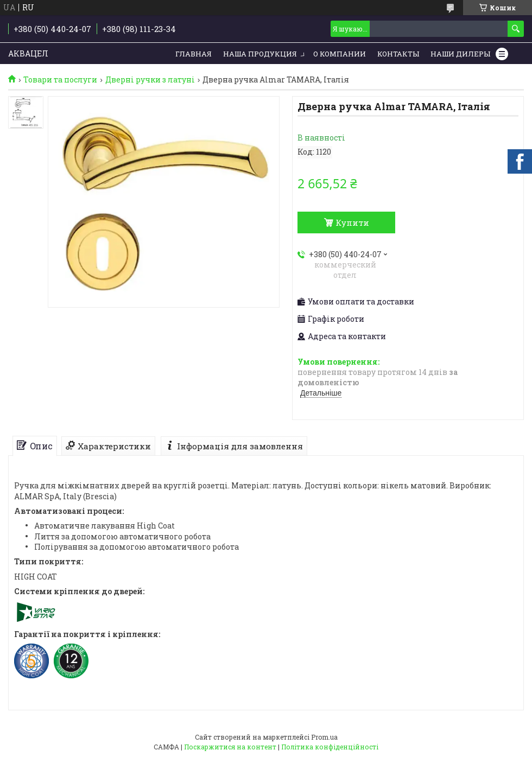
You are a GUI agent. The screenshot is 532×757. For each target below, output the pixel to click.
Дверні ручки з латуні (150, 80)
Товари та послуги (60, 80)
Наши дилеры (460, 54)
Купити (352, 222)
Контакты (398, 54)
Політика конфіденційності (330, 747)
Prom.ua (324, 737)
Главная (194, 54)
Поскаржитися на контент (230, 747)
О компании (340, 54)
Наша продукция (260, 54)
